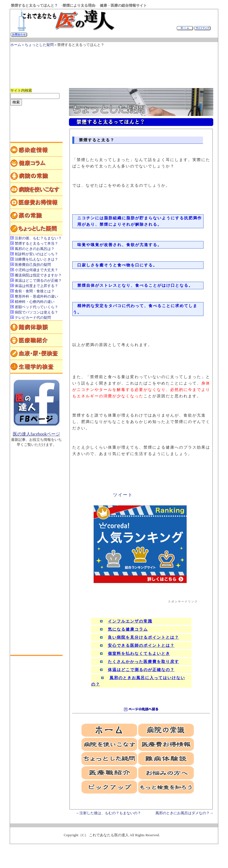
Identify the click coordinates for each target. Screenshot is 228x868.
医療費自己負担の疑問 (33, 265)
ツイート (123, 495)
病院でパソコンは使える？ (36, 312)
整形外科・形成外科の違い (36, 296)
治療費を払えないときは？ (36, 259)
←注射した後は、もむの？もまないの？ (108, 813)
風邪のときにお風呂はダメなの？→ (184, 813)
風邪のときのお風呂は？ (35, 249)
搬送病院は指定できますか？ (38, 275)
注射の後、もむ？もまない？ (38, 238)
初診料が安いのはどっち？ (36, 254)
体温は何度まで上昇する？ (36, 286)
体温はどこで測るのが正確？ (38, 280)
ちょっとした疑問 (39, 45)
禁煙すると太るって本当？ (36, 243)
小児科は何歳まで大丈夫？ (36, 270)
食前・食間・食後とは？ (35, 291)
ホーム (16, 45)
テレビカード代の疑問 (33, 318)
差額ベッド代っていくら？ (36, 307)
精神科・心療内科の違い (35, 302)
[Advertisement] (111, 65)
